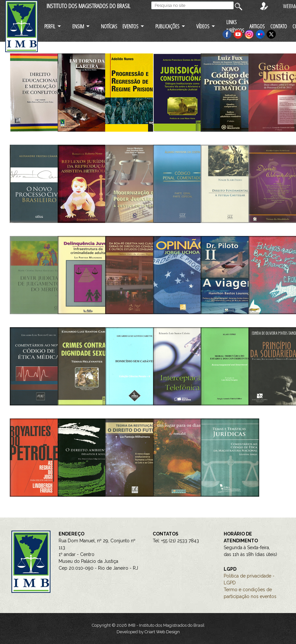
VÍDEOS (203, 26)
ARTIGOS (257, 26)
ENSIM (78, 26)
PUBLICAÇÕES (167, 26)
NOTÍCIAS (109, 26)
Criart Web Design (162, 632)
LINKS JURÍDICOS (235, 26)
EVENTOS (130, 26)
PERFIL (50, 26)
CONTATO (279, 26)
